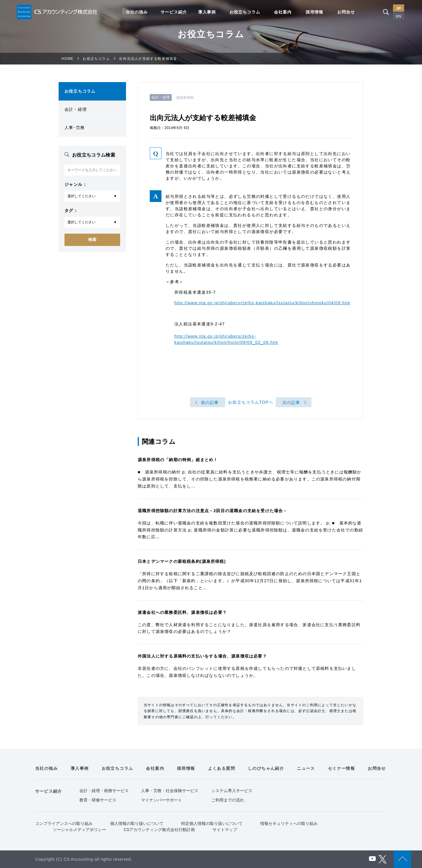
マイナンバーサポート (161, 800)
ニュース (306, 768)
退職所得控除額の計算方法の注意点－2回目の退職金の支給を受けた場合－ (213, 511)
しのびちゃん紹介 (266, 768)
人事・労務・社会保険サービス (170, 791)
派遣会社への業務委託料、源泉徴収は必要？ (182, 612)
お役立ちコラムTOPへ (251, 402)
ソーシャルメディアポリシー (79, 830)
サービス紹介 (174, 12)
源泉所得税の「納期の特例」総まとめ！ (178, 460)
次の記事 (291, 402)
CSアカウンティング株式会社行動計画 (159, 830)
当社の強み (137, 12)
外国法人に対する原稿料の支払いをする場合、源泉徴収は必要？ (202, 656)
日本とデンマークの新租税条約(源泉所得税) (182, 561)
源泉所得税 (185, 98)
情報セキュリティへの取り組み (289, 823)
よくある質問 (222, 768)
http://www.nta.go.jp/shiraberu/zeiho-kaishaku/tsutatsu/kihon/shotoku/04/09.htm (262, 303)
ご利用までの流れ (228, 800)
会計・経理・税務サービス (104, 791)
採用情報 (314, 12)
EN (399, 16)
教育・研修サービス (98, 800)
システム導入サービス (232, 791)
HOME (68, 59)
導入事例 (207, 12)
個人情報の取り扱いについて (137, 823)
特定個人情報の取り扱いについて (212, 823)
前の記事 (210, 402)
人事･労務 (75, 128)
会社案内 (283, 12)
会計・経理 (76, 109)
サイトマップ (225, 830)
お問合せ (346, 12)
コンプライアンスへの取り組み (64, 823)
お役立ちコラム (245, 12)
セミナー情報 (341, 768)
